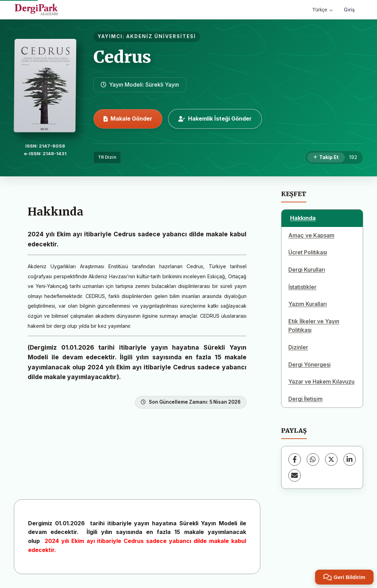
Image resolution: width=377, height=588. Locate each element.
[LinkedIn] (350, 459)
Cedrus (122, 57)
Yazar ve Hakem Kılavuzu (321, 381)
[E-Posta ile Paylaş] (295, 475)
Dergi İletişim (306, 399)
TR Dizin (107, 157)
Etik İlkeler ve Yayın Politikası (314, 326)
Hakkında (303, 218)
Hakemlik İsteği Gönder (215, 119)
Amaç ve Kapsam (311, 235)
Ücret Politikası (308, 252)
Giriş (349, 10)
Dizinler (298, 347)
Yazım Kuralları (308, 304)
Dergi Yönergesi (309, 365)
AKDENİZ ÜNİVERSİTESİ (161, 36)
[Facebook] (295, 459)
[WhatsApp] (313, 459)
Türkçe (322, 10)
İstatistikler (302, 287)
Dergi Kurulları (307, 270)
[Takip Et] (326, 158)
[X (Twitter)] (331, 459)
